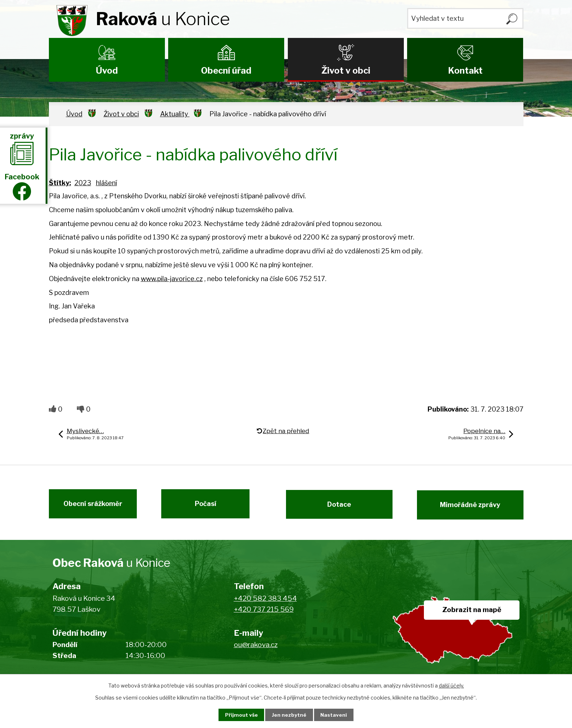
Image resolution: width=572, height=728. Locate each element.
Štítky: (60, 183)
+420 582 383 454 (265, 602)
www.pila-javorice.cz (172, 279)
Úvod (107, 71)
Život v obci (346, 71)
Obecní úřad (226, 71)
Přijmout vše (239, 715)
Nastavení (336, 715)
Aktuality (175, 114)
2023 (83, 183)
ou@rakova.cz (256, 648)
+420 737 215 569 (264, 613)
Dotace (336, 507)
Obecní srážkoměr (90, 507)
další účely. (451, 685)
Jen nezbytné (289, 715)
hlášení (107, 183)
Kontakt (465, 71)
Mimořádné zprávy (473, 507)
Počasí (208, 507)
